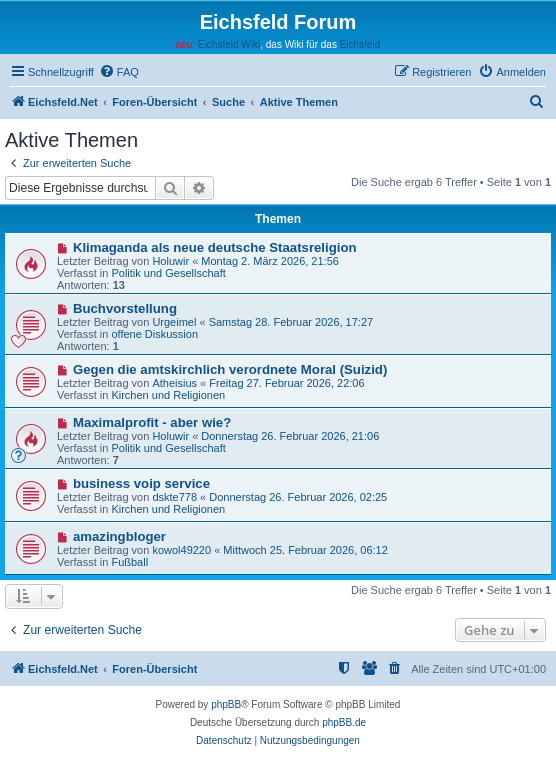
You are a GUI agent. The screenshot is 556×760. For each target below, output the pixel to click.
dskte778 (174, 497)
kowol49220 (181, 550)
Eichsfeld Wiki (229, 44)
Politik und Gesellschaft (168, 273)
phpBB (226, 704)
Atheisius (174, 383)
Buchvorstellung (125, 308)
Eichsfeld (360, 44)
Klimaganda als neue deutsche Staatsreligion (215, 247)
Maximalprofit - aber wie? (152, 422)
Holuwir (170, 261)
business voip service (141, 483)
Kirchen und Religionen (168, 395)
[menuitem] (119, 72)
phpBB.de (344, 722)
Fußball (129, 562)
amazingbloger (119, 536)
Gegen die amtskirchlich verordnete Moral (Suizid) (230, 369)
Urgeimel (174, 322)
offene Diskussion (154, 334)
